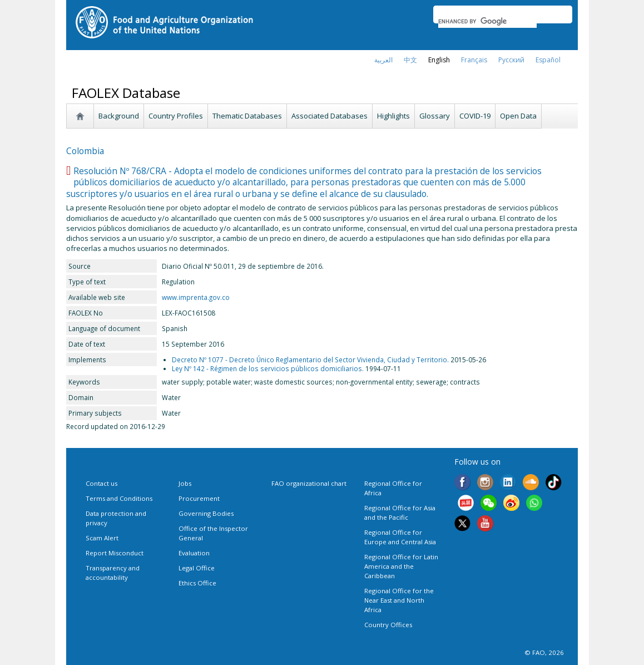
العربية (383, 60)
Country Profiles (176, 116)
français (474, 60)
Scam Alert (102, 538)
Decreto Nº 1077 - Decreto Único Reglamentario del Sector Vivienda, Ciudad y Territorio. (310, 359)
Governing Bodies (206, 513)
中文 (410, 60)
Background (119, 116)
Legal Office (197, 568)
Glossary (435, 116)
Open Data (518, 116)
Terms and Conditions (119, 498)
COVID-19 (475, 116)
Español (548, 60)
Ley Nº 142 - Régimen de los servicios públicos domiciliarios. (268, 368)
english (439, 60)
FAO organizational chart (309, 483)
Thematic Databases (247, 116)
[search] (487, 21)
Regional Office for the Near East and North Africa (399, 600)
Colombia (85, 151)
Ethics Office (197, 583)
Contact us (101, 483)
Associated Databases (330, 116)
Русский (511, 60)
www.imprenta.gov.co (196, 297)
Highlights (393, 116)
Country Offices (388, 625)
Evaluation (194, 553)
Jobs (185, 483)
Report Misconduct (115, 553)
